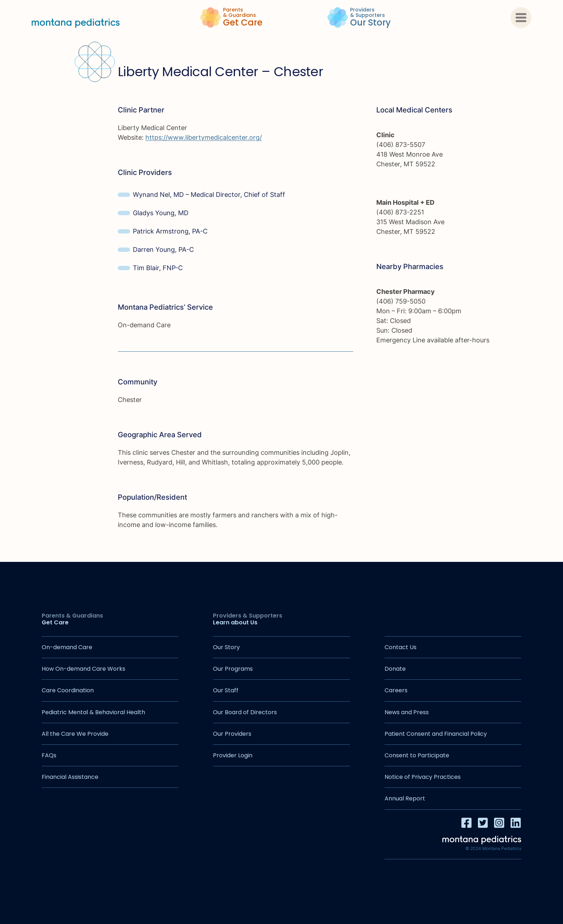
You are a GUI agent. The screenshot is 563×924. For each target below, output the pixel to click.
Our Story (226, 647)
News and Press (407, 712)
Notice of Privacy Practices (423, 777)
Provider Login (233, 755)
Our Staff (226, 690)
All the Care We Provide (75, 734)
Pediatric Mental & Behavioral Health (93, 712)
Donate (395, 669)
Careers (396, 690)
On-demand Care (67, 647)
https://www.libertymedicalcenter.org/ (204, 137)
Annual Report (405, 798)
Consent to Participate (417, 755)
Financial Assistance (70, 777)
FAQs (49, 755)
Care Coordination (68, 690)
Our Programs (233, 669)
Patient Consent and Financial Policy (436, 734)
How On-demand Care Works (83, 669)
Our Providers (232, 734)
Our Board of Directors (245, 712)
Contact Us (401, 647)
